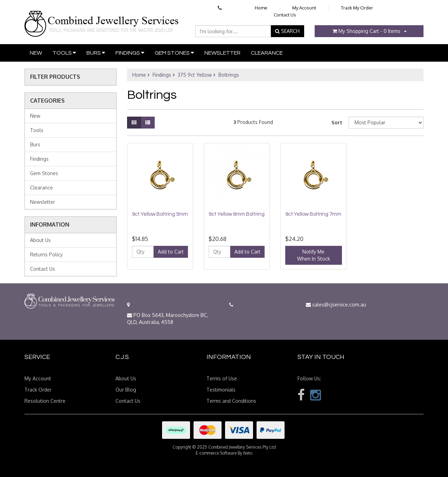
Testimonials (221, 390)
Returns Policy (46, 254)
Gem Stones (174, 53)
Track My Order (357, 8)
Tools (64, 53)
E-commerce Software (216, 453)
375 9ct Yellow (195, 75)
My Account (304, 8)
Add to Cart (171, 252)
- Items (366, 31)
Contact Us (285, 15)
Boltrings (229, 75)
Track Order (38, 390)
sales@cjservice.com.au (336, 305)
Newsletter (222, 53)
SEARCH (287, 31)
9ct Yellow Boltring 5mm (160, 214)
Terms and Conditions (231, 401)
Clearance (267, 53)
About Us (40, 240)
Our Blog (126, 390)
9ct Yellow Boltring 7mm (313, 214)
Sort (337, 122)
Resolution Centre (45, 401)
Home (261, 8)
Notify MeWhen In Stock (314, 255)
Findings (130, 53)
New (36, 53)
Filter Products (55, 77)
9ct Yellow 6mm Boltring (237, 214)
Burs (96, 53)
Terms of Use (222, 378)
